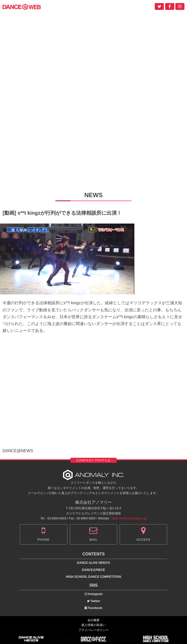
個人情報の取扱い (93, 625)
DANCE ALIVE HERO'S (93, 563)
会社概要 (93, 620)
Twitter (94, 601)
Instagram (94, 594)
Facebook (93, 608)
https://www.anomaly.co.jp (129, 518)
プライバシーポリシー (93, 630)
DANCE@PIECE (93, 570)
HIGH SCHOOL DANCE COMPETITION (93, 577)
